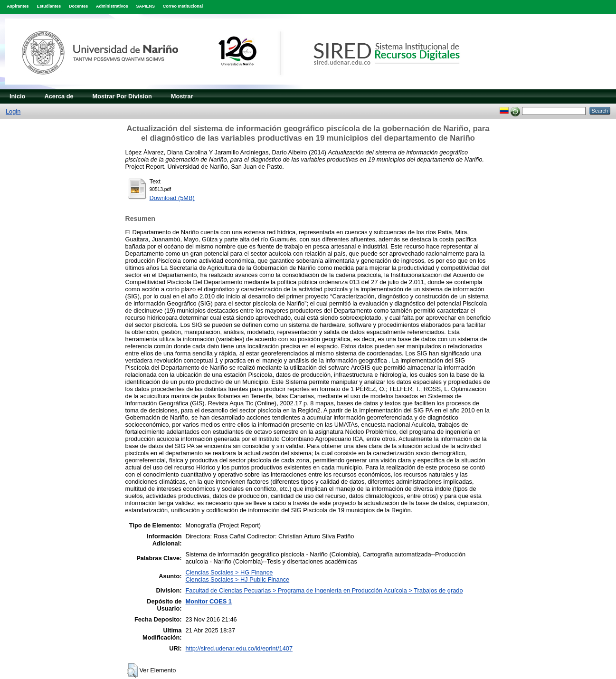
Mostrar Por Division (122, 96)
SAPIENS (146, 6)
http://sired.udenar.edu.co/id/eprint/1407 (239, 648)
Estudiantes (49, 6)
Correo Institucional (183, 6)
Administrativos (112, 6)
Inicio (17, 96)
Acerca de (59, 96)
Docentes (78, 6)
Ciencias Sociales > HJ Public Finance (237, 579)
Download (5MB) (172, 198)
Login (13, 111)
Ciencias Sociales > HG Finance (229, 572)
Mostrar (182, 96)
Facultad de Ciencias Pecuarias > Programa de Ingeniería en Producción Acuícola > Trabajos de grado (324, 590)
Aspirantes (18, 6)
